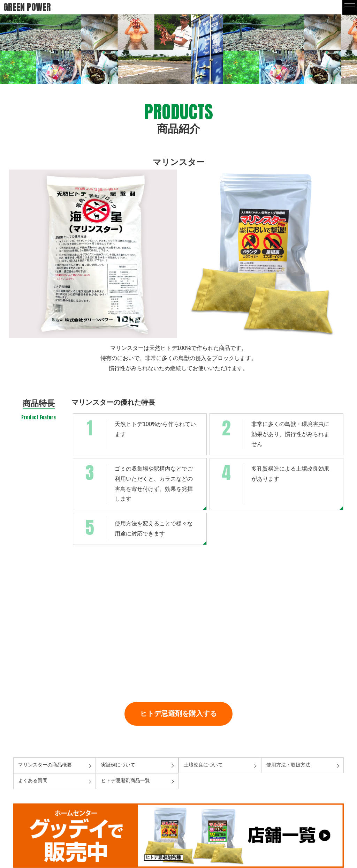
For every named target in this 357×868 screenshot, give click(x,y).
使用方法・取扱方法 (288, 765)
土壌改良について (203, 765)
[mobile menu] (350, 7)
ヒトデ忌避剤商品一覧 (126, 781)
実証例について (118, 765)
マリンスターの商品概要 (45, 765)
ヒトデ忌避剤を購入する (178, 713)
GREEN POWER (27, 7)
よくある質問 (33, 781)
